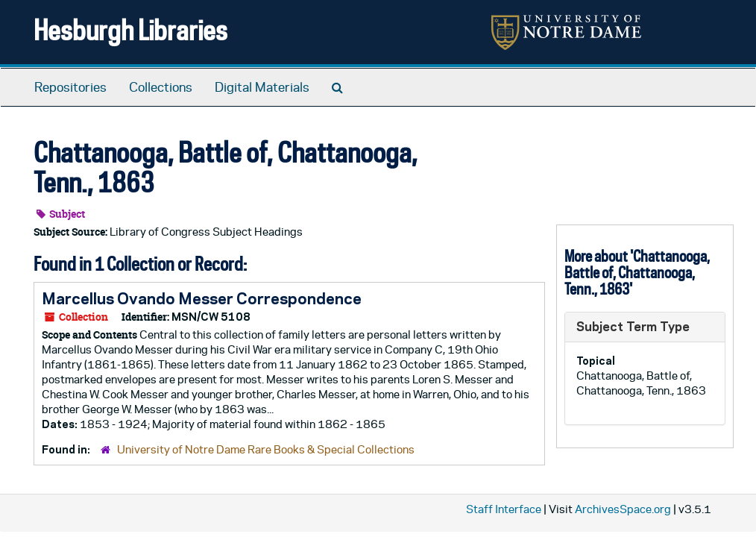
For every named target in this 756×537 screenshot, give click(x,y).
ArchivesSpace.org (623, 509)
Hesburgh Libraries (130, 29)
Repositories (70, 87)
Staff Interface (504, 509)
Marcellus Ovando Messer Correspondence (202, 298)
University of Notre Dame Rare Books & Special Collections (266, 449)
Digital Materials (262, 87)
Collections (161, 87)
